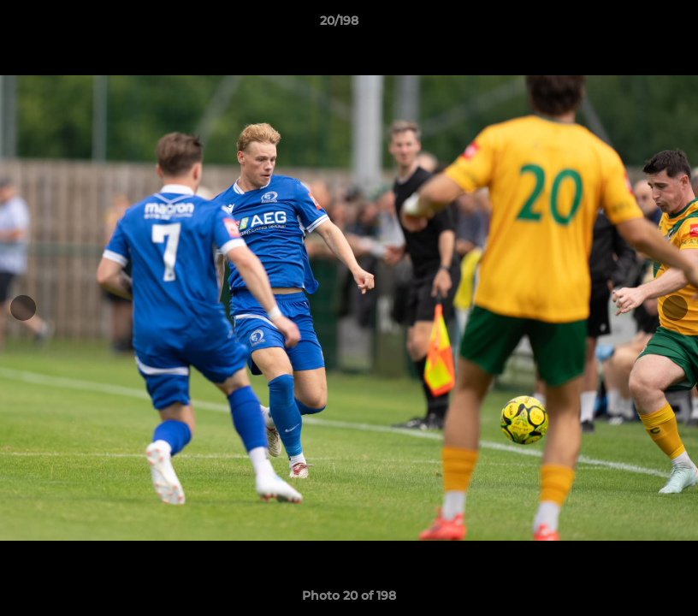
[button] (626, 25)
